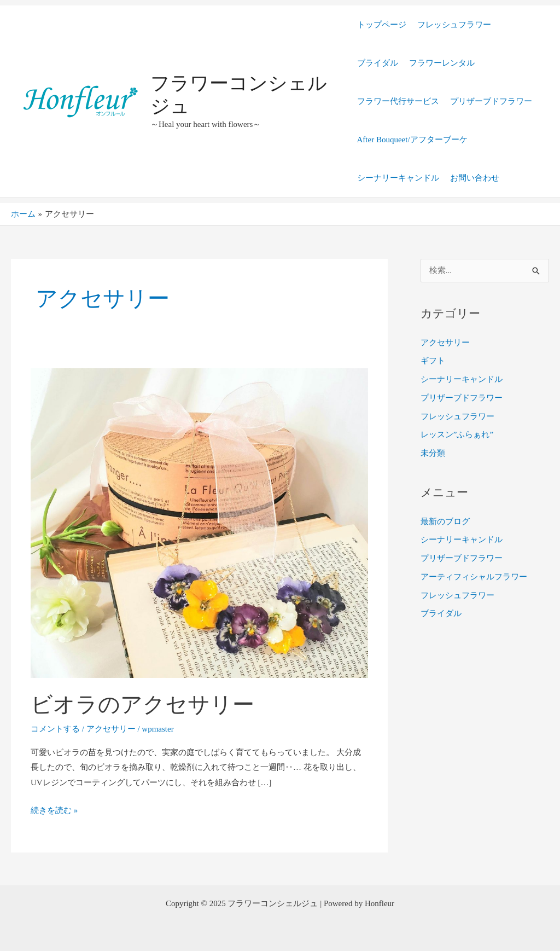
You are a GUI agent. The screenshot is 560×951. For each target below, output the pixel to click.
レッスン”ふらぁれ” (457, 434)
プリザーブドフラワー (491, 101)
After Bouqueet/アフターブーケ (412, 140)
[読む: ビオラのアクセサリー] (199, 523)
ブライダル (378, 63)
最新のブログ (445, 521)
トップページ (382, 25)
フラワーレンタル (442, 63)
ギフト (433, 361)
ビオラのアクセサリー (142, 704)
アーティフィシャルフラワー (474, 577)
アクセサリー (111, 729)
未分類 (433, 453)
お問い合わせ (475, 178)
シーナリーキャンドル (398, 178)
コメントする (55, 729)
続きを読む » (54, 809)
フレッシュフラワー (454, 25)
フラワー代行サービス (398, 101)
